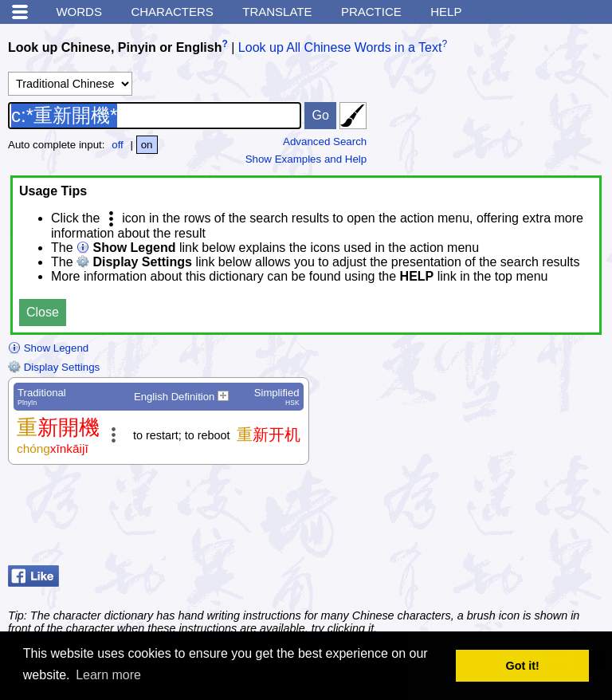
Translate (277, 12)
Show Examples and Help (306, 159)
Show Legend (48, 348)
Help (446, 12)
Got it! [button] (523, 666)
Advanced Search (325, 142)
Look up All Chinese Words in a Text (340, 47)
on (147, 145)
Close (43, 312)
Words (79, 12)
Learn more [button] (108, 675)
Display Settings (54, 367)
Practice (371, 12)
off (118, 145)
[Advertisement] (477, 519)
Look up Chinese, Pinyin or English (115, 47)
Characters (172, 12)
